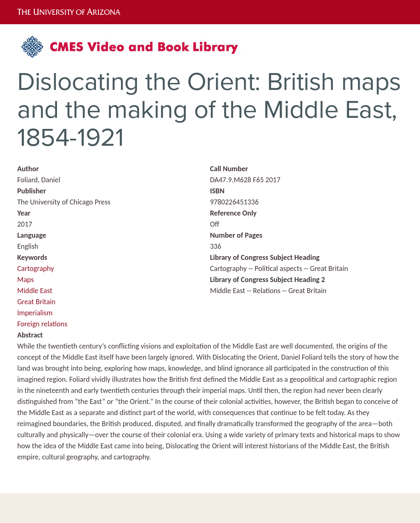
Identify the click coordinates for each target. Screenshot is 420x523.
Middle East (35, 291)
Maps (25, 280)
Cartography (36, 268)
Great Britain (36, 302)
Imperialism (35, 313)
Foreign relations (42, 324)
